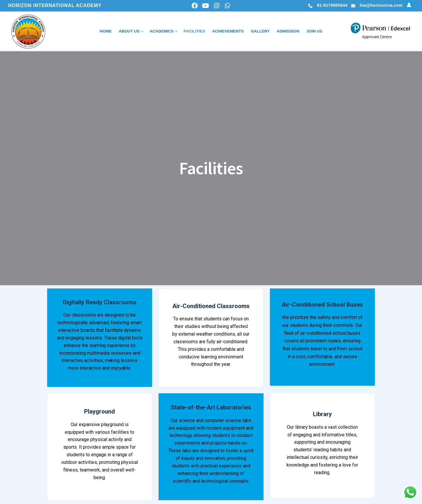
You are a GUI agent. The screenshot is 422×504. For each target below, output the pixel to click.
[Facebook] (195, 6)
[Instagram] (216, 6)
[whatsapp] (227, 6)
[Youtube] (206, 6)
